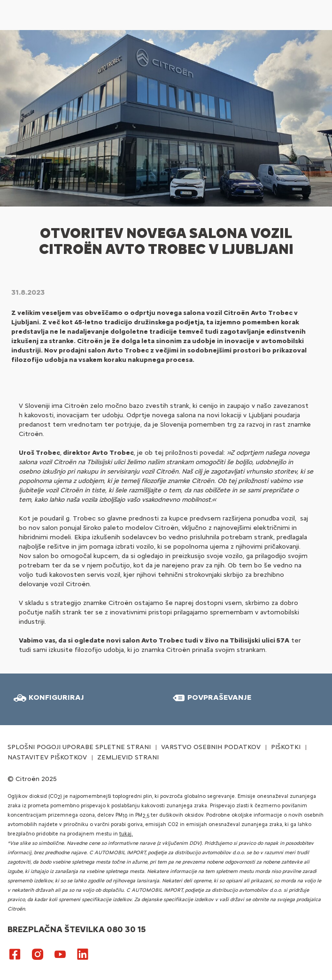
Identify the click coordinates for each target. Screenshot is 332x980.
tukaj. (126, 834)
